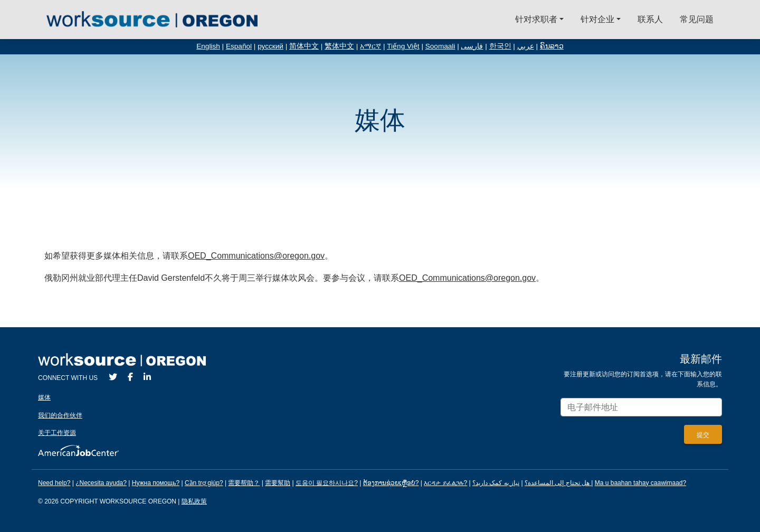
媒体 (44, 397)
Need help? (54, 483)
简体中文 (304, 46)
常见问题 (697, 19)
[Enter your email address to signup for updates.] (641, 407)
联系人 (650, 19)
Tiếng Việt (403, 46)
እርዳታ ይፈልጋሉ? (445, 483)
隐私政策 (194, 501)
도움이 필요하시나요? (327, 483)
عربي (526, 46)
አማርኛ (370, 46)
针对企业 (597, 19)
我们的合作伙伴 (60, 415)
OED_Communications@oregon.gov (256, 256)
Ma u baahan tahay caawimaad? (640, 483)
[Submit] (703, 434)
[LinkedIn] (147, 377)
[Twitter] (113, 377)
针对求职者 (536, 19)
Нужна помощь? (156, 483)
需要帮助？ (244, 483)
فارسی (472, 46)
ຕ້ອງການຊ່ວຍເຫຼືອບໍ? (391, 483)
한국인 (500, 46)
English (208, 46)
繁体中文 (339, 46)
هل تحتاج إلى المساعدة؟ (557, 483)
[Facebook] (130, 377)
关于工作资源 (57, 433)
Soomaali (440, 46)
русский (270, 46)
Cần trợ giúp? (204, 483)
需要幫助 (278, 483)
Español (239, 46)
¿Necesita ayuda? (101, 483)
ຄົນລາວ (552, 46)
